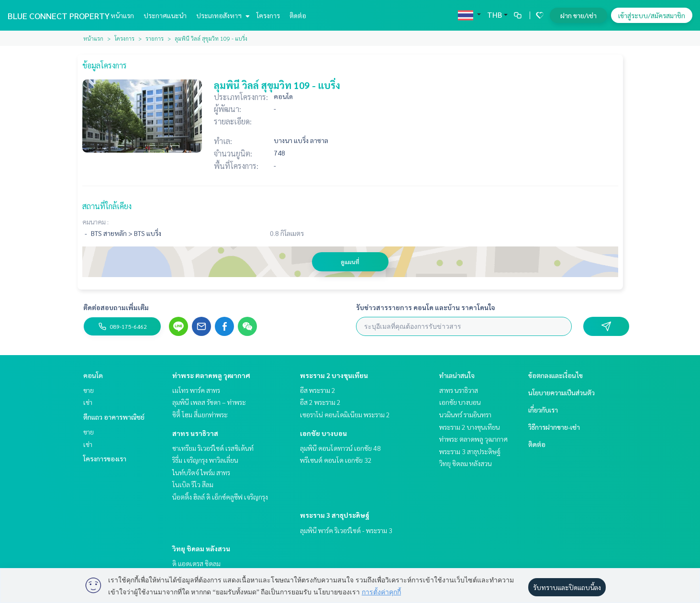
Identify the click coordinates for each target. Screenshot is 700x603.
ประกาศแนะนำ (165, 15)
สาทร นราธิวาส (195, 433)
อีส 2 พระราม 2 (320, 402)
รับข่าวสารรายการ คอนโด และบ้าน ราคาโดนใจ (426, 307)
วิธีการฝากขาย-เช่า (554, 427)
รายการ (155, 38)
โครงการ (268, 15)
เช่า (88, 402)
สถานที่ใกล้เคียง (107, 206)
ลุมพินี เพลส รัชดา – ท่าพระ (209, 402)
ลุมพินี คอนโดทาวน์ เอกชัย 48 (340, 448)
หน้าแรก (122, 15)
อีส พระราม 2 (318, 390)
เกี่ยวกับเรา (543, 410)
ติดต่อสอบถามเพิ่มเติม (116, 307)
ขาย (89, 390)
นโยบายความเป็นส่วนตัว (561, 392)
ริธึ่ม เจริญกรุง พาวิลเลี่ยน (205, 460)
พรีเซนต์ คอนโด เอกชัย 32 (336, 460)
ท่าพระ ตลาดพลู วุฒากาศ (211, 375)
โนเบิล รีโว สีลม (193, 484)
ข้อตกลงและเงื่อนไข (556, 375)
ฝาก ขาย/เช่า (578, 15)
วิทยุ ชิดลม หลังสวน (201, 548)
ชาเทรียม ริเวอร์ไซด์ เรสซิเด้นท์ (213, 448)
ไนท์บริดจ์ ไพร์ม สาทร (201, 472)
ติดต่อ (298, 15)
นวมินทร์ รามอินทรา (465, 414)
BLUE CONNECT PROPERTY (59, 16)
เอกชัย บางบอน (323, 433)
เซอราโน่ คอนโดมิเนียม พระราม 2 (345, 414)
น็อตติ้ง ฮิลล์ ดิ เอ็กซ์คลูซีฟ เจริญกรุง (220, 497)
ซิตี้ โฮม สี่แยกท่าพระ (200, 414)
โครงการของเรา (105, 458)
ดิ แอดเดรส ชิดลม (196, 563)
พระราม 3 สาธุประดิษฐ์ (335, 515)
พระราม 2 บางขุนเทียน (334, 375)
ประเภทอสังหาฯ (222, 15)
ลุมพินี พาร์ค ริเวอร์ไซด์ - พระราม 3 (346, 530)
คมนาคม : (95, 222)
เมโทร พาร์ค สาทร (196, 390)
